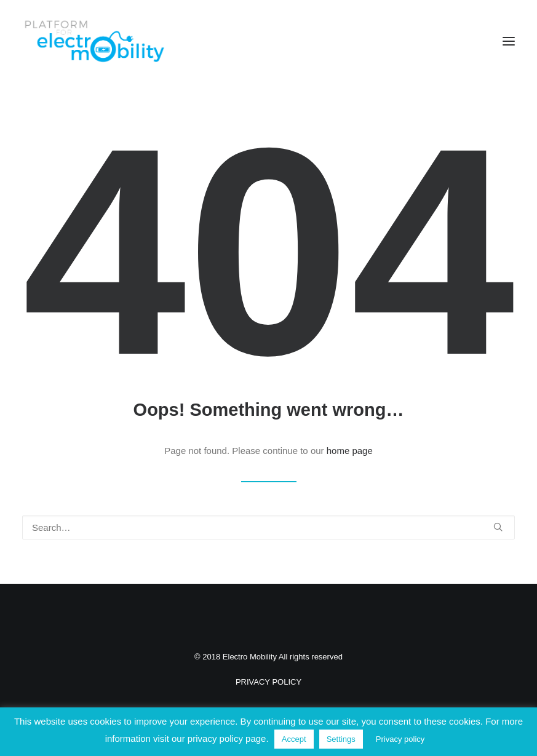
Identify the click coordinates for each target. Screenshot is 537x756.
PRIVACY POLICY (268, 682)
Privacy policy (400, 739)
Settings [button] (341, 739)
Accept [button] (294, 739)
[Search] (268, 527)
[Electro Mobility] (94, 41)
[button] (509, 41)
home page (350, 451)
